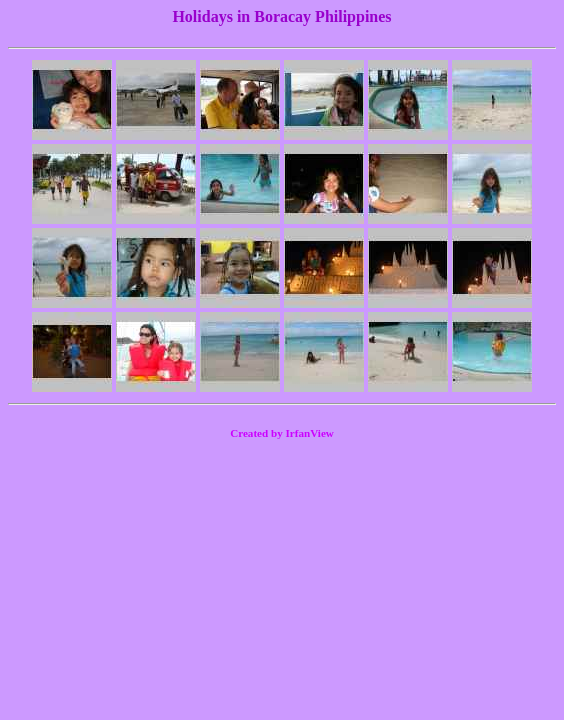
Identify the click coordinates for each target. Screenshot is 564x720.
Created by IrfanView (282, 433)
